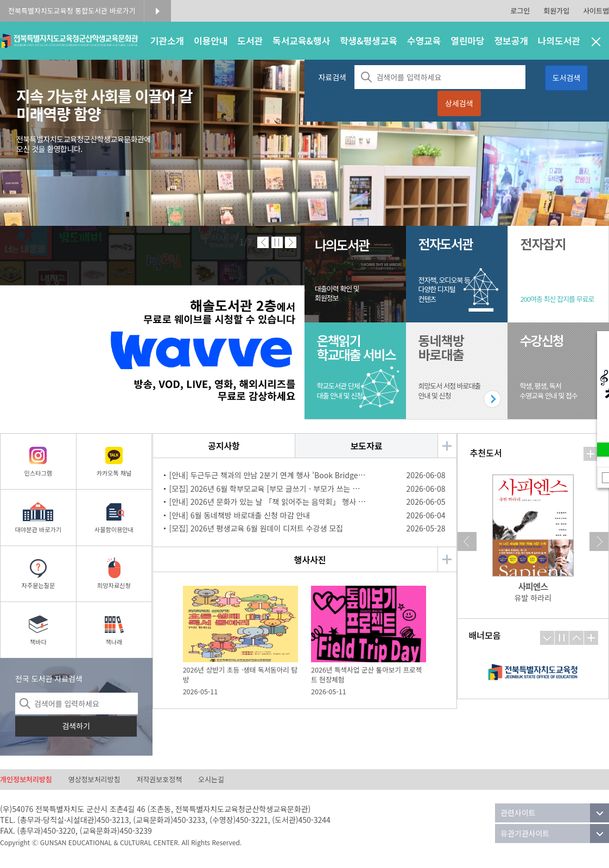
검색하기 (76, 726)
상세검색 (459, 103)
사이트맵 (596, 11)
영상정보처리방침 (94, 779)
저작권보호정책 (159, 779)
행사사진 (310, 560)
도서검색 (567, 78)
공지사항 (224, 446)
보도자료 (367, 446)
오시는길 (211, 779)
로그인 (520, 11)
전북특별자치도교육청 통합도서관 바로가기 (72, 11)
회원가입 (556, 11)
